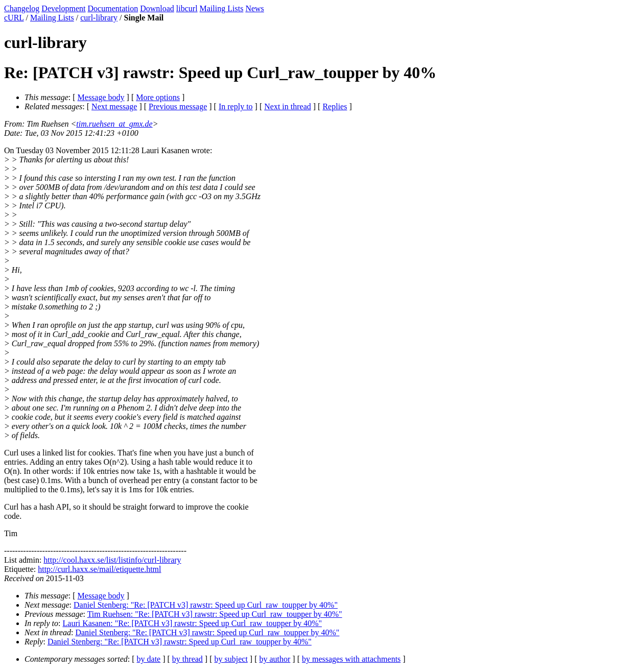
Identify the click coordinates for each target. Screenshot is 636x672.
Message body (101, 97)
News (254, 8)
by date (149, 659)
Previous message (178, 106)
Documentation (113, 8)
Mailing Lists (222, 8)
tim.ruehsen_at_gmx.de (114, 124)
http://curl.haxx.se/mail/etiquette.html (99, 569)
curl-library (99, 18)
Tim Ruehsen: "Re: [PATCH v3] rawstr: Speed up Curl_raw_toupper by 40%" (215, 614)
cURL (14, 18)
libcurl (187, 8)
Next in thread (288, 106)
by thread (187, 659)
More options (158, 97)
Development (63, 8)
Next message (114, 106)
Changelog (22, 8)
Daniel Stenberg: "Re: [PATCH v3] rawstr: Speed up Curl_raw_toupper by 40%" (206, 605)
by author (275, 659)
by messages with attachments (351, 659)
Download (157, 8)
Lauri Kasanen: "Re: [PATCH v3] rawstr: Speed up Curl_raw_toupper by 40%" (193, 623)
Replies (335, 106)
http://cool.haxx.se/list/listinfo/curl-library (112, 560)
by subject (231, 659)
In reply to (236, 106)
